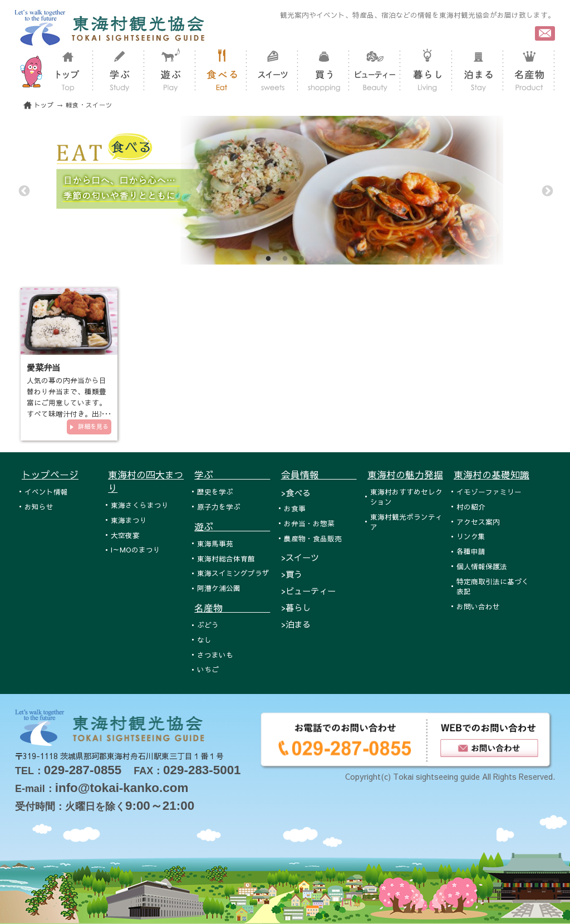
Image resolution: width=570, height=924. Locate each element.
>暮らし (296, 607)
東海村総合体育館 (226, 558)
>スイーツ (300, 557)
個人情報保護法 (482, 566)
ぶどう (208, 625)
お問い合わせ (478, 606)
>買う (292, 574)
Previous (23, 190)
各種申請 (471, 551)
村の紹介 (471, 507)
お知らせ (39, 507)
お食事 (295, 508)
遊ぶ (232, 526)
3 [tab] (302, 259)
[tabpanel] (285, 190)
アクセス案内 (478, 522)
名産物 (232, 608)
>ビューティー (308, 591)
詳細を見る (93, 426)
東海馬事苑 (215, 543)
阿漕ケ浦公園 (219, 588)
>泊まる (296, 624)
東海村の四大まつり (146, 481)
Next (547, 190)
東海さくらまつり (140, 505)
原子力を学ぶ (219, 507)
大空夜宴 (125, 535)
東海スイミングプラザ (233, 573)
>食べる (296, 493)
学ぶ (232, 475)
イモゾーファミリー (489, 492)
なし (204, 640)
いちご (208, 669)
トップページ (50, 475)
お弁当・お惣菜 (309, 523)
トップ (44, 105)
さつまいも (215, 655)
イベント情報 (46, 492)
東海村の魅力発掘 (405, 475)
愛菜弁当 (43, 367)
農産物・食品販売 (313, 538)
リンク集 (471, 536)
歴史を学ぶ (215, 492)
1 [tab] (268, 259)
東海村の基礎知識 (492, 475)
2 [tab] (285, 259)
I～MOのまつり (136, 549)
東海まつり (129, 520)
